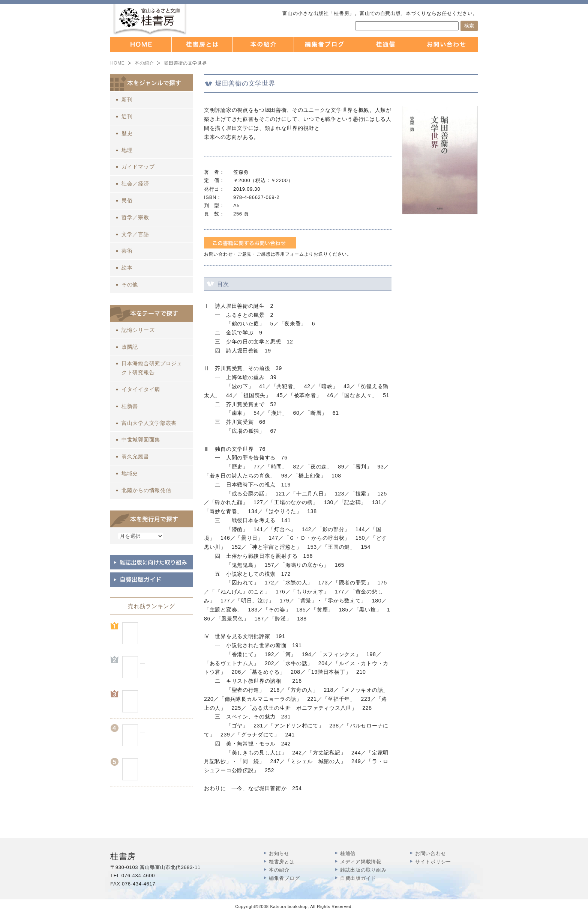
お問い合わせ (430, 853)
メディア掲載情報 (361, 862)
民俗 (127, 200)
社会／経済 (135, 184)
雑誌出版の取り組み (363, 870)
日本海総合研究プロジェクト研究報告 (152, 368)
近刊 (127, 116)
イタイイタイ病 (141, 389)
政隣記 (130, 347)
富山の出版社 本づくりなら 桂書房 (150, 19)
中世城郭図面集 (141, 440)
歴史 (127, 133)
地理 (127, 150)
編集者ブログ (284, 878)
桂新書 (130, 406)
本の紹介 (144, 63)
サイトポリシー (433, 862)
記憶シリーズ (138, 330)
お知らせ (279, 853)
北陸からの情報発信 (146, 490)
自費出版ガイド (358, 878)
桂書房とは (282, 862)
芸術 (127, 251)
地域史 (130, 473)
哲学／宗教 (135, 217)
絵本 (127, 268)
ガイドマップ (138, 167)
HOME (117, 63)
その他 (130, 285)
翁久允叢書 (135, 456)
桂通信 (348, 853)
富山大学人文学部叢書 (149, 423)
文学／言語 (135, 234)
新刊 (127, 99)
